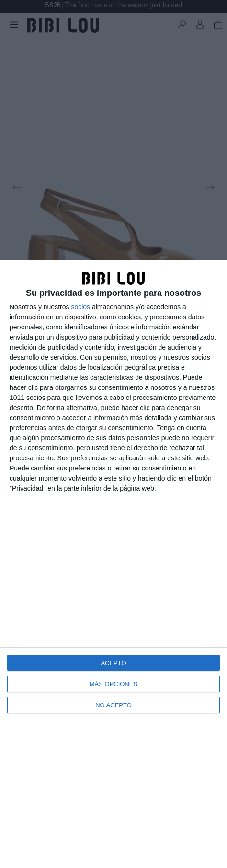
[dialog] (113, 564)
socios (80, 307)
